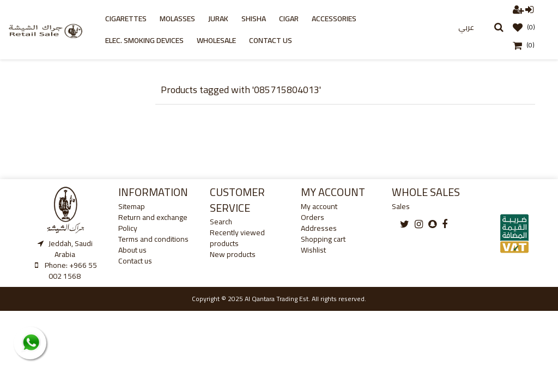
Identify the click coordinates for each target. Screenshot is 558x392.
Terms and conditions (153, 239)
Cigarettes (126, 19)
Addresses (319, 228)
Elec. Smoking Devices (144, 40)
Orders (313, 217)
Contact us (271, 40)
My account (319, 206)
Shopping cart (323, 239)
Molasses (177, 19)
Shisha (254, 19)
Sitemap (132, 206)
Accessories (334, 19)
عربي (466, 27)
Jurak (218, 19)
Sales (401, 206)
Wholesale (216, 40)
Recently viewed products (237, 238)
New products (233, 254)
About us (132, 250)
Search (221, 222)
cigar (289, 19)
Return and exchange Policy (153, 223)
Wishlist (313, 250)
